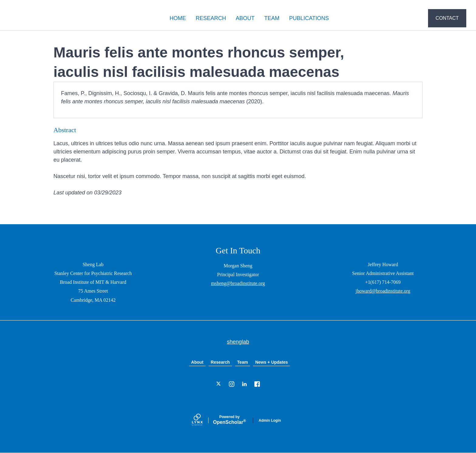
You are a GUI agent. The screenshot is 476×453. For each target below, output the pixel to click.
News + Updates (272, 362)
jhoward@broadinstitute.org (383, 291)
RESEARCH (211, 18)
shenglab (40, 18)
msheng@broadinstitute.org (238, 283)
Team (243, 362)
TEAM (272, 18)
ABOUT (245, 18)
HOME (178, 18)
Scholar (229, 420)
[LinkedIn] (244, 384)
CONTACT (447, 18)
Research (220, 362)
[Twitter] (219, 384)
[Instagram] (232, 384)
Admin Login (270, 420)
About (197, 362)
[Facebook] (257, 384)
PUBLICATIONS (309, 18)
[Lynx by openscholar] (202, 420)
